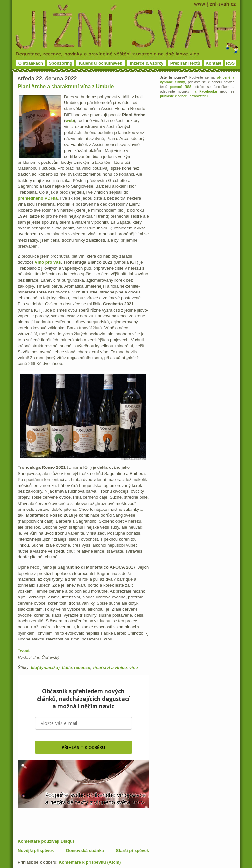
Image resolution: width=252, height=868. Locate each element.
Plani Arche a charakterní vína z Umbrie (66, 87)
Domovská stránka (85, 850)
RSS (230, 63)
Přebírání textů (185, 63)
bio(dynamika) (45, 668)
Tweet (24, 651)
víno (134, 668)
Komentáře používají (46, 841)
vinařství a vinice (110, 668)
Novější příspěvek (36, 850)
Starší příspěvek (133, 850)
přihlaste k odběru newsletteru (184, 96)
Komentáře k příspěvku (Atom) (90, 862)
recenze (82, 668)
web (69, 121)
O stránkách (31, 63)
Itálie (67, 668)
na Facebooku (205, 91)
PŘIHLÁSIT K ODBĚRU (84, 747)
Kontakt (214, 63)
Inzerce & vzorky (147, 63)
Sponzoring (61, 63)
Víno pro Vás (48, 262)
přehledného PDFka (38, 198)
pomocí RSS (181, 87)
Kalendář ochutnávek (101, 63)
